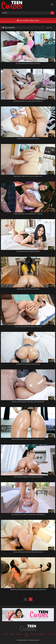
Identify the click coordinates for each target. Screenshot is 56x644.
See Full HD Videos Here (28, 20)
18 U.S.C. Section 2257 (38, 634)
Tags (26, 634)
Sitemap (19, 634)
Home (5, 634)
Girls (12, 634)
